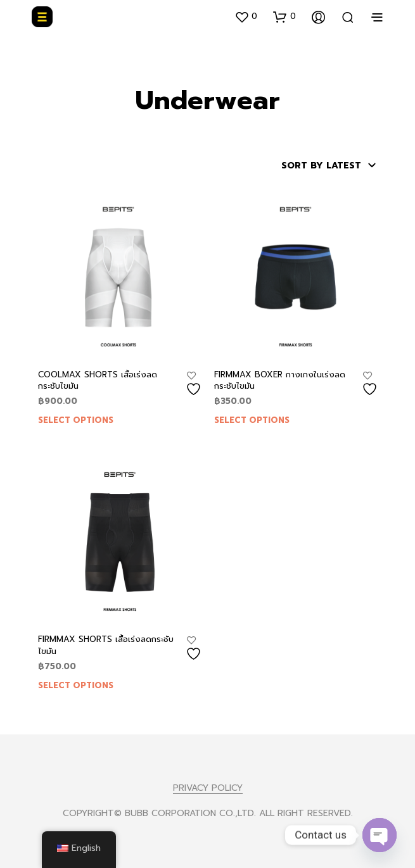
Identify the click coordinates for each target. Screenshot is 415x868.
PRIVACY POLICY (208, 788)
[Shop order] (295, 166)
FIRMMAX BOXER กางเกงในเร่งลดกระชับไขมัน (280, 381)
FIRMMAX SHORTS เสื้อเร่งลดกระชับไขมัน (106, 645)
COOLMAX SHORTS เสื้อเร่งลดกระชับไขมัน (98, 381)
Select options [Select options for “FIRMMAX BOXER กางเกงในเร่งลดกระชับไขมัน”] (252, 420)
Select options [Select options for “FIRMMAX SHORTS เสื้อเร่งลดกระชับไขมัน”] (76, 685)
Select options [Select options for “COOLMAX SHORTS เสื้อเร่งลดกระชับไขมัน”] (76, 420)
